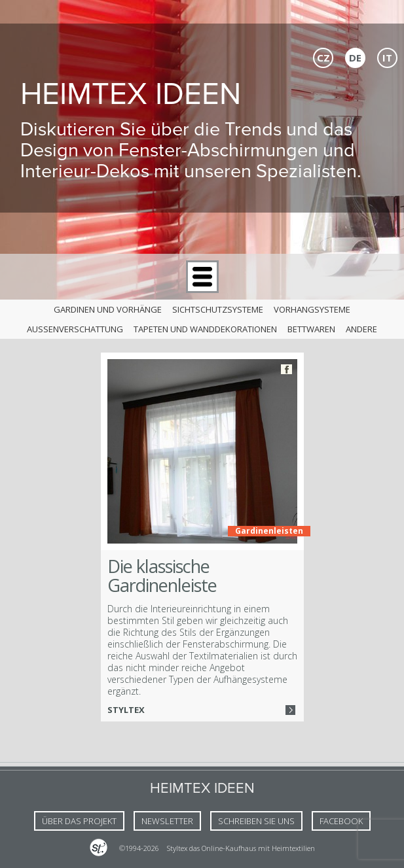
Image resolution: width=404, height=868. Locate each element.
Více (290, 710)
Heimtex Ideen (131, 94)
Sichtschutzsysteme (218, 309)
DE (355, 58)
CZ (323, 58)
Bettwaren (311, 329)
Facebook (286, 369)
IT (387, 58)
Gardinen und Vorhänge (108, 309)
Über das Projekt (79, 821)
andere (361, 329)
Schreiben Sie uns (256, 821)
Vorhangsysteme (312, 309)
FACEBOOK (341, 821)
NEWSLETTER (167, 821)
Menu (202, 277)
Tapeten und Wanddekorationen (205, 329)
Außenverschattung (75, 329)
